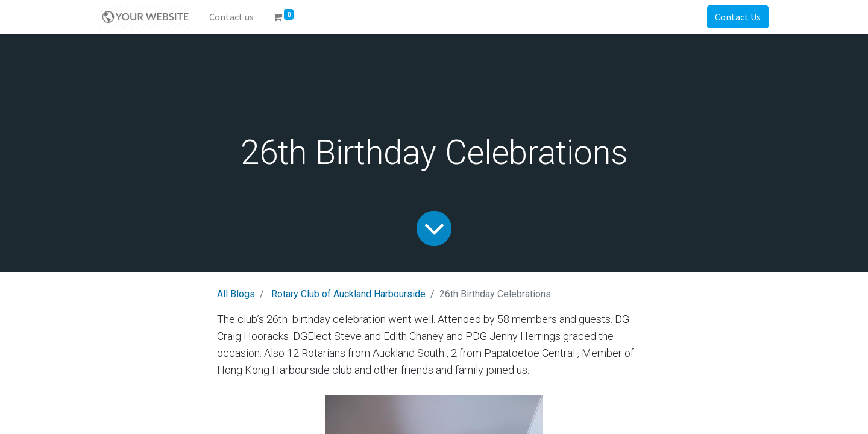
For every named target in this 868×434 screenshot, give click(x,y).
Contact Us (738, 17)
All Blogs (236, 294)
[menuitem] (231, 17)
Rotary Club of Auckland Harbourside (348, 294)
